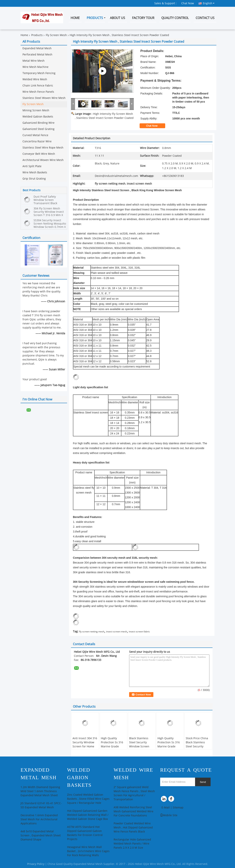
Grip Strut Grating (34, 179)
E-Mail (166, 808)
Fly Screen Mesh (56, 35)
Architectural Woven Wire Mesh (43, 160)
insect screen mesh (117, 632)
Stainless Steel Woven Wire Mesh (44, 98)
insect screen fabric (139, 632)
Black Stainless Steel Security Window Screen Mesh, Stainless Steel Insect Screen (141, 747)
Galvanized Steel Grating (38, 129)
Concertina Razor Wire (37, 141)
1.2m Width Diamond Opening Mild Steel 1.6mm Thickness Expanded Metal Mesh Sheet (40, 791)
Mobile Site (169, 815)
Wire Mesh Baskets (35, 172)
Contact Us (205, 18)
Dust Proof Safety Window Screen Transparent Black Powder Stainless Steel (48, 202)
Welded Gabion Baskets (38, 117)
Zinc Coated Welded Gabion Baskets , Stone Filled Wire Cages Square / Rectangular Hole (88, 799)
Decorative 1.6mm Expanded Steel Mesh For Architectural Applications (39, 819)
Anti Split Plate (32, 166)
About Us (117, 18)
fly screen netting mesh (92, 632)
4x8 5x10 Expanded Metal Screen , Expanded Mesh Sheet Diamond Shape (41, 836)
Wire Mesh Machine (35, 67)
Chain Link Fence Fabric (38, 86)
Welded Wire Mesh (35, 79)
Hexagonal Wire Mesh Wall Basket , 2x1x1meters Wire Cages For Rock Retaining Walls (88, 851)
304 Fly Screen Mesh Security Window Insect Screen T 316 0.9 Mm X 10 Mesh (49, 214)
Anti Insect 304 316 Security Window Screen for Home (85, 742)
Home (75, 18)
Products (95, 18)
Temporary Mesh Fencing (39, 73)
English (209, 3)
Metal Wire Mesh (34, 61)
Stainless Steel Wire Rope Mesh (43, 148)
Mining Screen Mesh (36, 110)
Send (203, 782)
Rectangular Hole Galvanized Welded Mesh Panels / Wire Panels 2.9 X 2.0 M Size (132, 844)
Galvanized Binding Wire (38, 123)
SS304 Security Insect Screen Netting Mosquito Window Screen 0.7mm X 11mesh (50, 225)
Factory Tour (143, 18)
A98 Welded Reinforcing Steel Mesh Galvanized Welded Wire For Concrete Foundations (133, 811)
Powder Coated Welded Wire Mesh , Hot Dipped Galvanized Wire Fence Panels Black (133, 828)
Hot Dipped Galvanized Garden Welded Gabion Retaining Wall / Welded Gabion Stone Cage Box (88, 815)
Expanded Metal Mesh (37, 48)
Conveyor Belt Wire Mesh (39, 154)
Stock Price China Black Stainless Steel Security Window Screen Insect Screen (197, 747)
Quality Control (175, 18)
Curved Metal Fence (35, 135)
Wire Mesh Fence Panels (38, 92)
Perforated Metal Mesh (37, 55)
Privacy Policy (36, 864)
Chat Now (188, 3)
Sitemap (178, 808)
